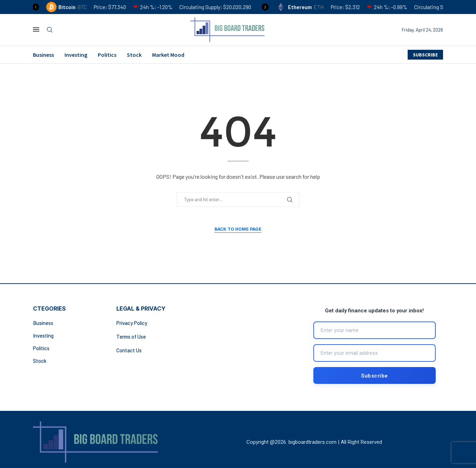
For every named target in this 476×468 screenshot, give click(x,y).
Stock (134, 55)
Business (43, 55)
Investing (76, 55)
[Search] (50, 30)
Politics (107, 55)
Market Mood (168, 55)
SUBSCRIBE (425, 55)
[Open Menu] (36, 29)
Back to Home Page (238, 229)
